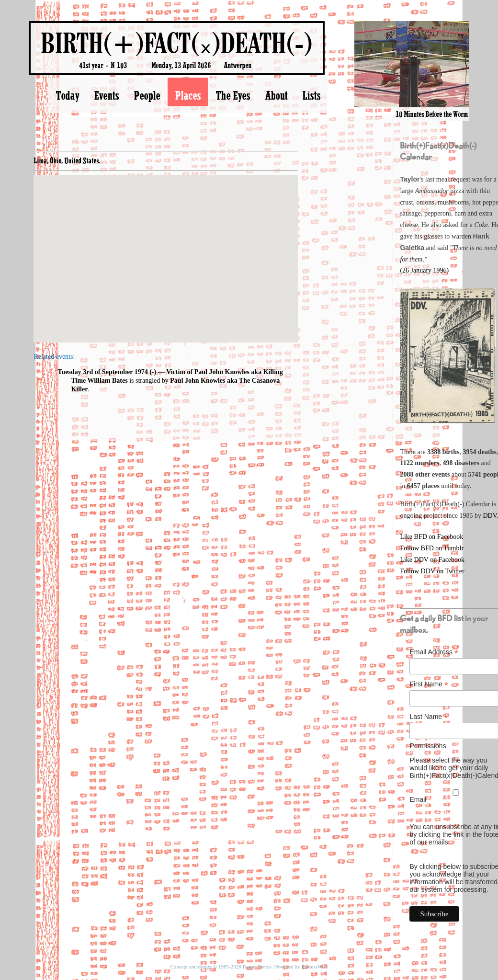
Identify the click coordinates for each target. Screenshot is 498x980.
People (147, 95)
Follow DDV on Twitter (432, 571)
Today (67, 95)
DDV (490, 516)
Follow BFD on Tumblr (432, 548)
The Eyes (233, 95)
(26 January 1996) (424, 270)
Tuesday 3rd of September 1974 (102, 372)
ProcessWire (314, 967)
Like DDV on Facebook (432, 560)
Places (188, 95)
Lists (311, 95)
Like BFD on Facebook (431, 537)
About (276, 95)
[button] (166, 250)
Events (106, 95)
